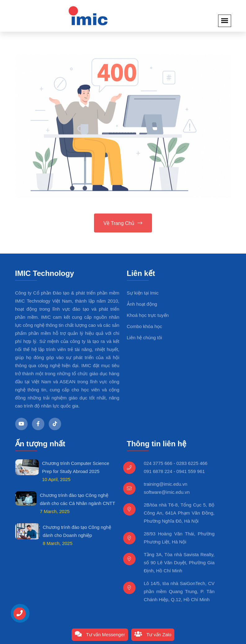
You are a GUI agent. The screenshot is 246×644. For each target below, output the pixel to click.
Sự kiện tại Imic (143, 293)
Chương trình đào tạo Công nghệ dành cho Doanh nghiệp (77, 531)
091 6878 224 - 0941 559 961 (174, 471)
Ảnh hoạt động (142, 304)
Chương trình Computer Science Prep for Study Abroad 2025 (76, 467)
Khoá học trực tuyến (148, 315)
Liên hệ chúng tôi (145, 338)
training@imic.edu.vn (166, 484)
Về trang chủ (123, 224)
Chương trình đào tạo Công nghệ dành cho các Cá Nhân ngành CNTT (77, 499)
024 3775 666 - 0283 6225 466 (176, 463)
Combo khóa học (145, 326)
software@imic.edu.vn (167, 492)
